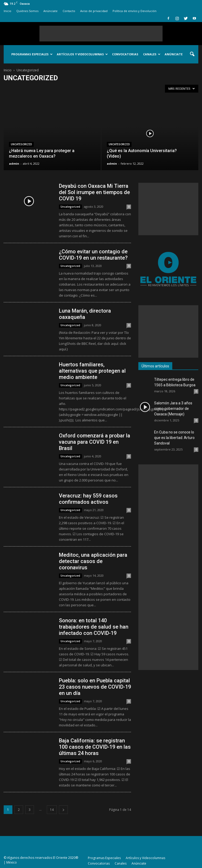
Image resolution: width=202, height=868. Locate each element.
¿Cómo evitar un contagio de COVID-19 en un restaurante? (93, 255)
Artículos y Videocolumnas (82, 54)
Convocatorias (125, 54)
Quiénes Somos (27, 11)
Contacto (69, 11)
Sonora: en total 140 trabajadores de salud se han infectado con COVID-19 (94, 627)
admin (14, 164)
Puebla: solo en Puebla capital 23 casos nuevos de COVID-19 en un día (95, 687)
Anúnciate (50, 11)
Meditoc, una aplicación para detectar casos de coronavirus (93, 561)
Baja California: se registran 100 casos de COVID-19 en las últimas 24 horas (95, 747)
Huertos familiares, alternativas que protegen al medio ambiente (92, 371)
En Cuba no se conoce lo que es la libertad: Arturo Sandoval (174, 438)
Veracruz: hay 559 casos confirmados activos (88, 499)
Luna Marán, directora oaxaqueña (85, 314)
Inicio (7, 11)
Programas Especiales (32, 54)
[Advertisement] (101, 34)
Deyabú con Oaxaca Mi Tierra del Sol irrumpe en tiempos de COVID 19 (94, 192)
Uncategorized (21, 144)
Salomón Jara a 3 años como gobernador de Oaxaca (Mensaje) (173, 409)
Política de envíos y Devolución (135, 11)
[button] (192, 54)
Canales (152, 54)
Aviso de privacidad (94, 11)
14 (52, 810)
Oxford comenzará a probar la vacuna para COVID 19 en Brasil (95, 442)
